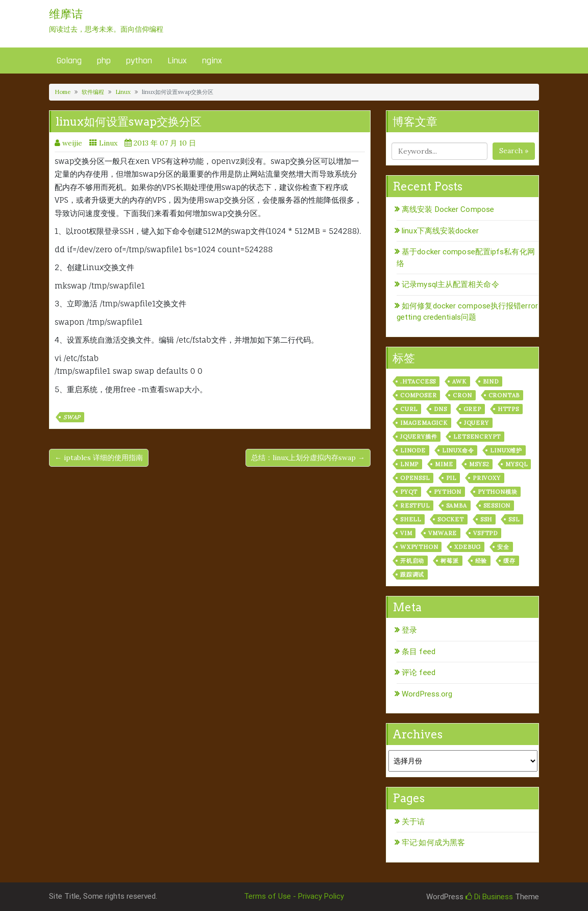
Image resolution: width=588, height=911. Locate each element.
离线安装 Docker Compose (448, 209)
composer (418, 395)
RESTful (415, 506)
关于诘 (413, 822)
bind (491, 381)
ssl (514, 519)
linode (413, 450)
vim (406, 533)
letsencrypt (477, 437)
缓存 (509, 561)
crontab (504, 395)
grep (472, 409)
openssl (415, 478)
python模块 (497, 492)
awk (459, 381)
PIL (451, 478)
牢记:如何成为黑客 (433, 843)
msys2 (479, 464)
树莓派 (449, 561)
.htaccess (418, 381)
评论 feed (419, 673)
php (104, 61)
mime (444, 464)
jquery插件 (419, 437)
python (139, 61)
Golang (69, 61)
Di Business (489, 897)
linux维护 (506, 450)
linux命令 (458, 450)
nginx (212, 61)
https (508, 409)
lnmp (409, 464)
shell (411, 519)
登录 (409, 630)
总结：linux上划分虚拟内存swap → (308, 458)
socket (451, 519)
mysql (516, 464)
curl (409, 409)
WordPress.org (427, 694)
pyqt (409, 492)
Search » (514, 151)
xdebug (468, 547)
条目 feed (419, 652)
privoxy (487, 478)
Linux (177, 61)
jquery (476, 423)
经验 (481, 561)
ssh (486, 519)
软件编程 (93, 92)
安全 (503, 547)
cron (462, 395)
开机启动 (412, 561)
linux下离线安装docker (440, 231)
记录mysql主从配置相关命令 (450, 284)
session (497, 506)
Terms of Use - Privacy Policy (294, 896)
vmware (443, 533)
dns (440, 409)
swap (72, 417)
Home (63, 92)
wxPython (419, 547)
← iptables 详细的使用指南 (99, 458)
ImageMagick (424, 423)
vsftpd (485, 533)
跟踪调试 (412, 574)
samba (457, 506)
